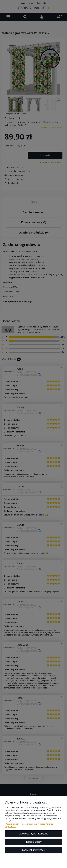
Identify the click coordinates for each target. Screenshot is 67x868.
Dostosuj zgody (33, 842)
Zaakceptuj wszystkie (33, 850)
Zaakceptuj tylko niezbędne (33, 834)
